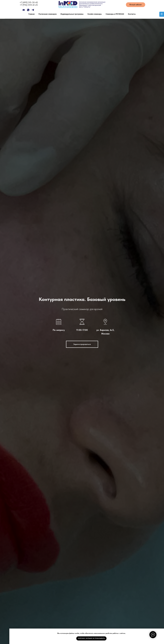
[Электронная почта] (24, 11)
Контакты (132, 14)
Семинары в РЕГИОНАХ (115, 14)
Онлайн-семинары (95, 14)
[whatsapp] (28, 11)
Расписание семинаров (48, 14)
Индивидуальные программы (72, 14)
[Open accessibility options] (162, 14)
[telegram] (33, 11)
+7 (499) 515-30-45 (29, 2)
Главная (31, 14)
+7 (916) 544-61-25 (29, 5)
